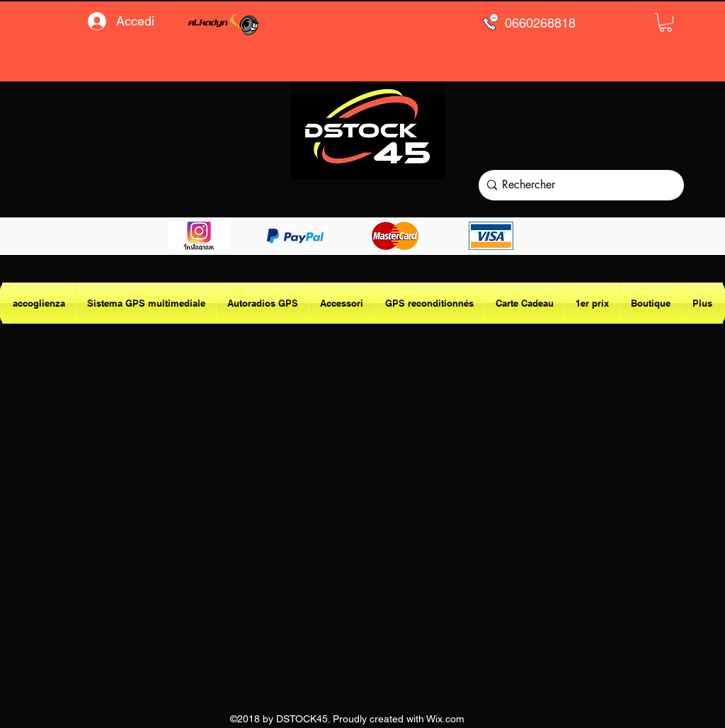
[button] (666, 22)
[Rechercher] (578, 185)
